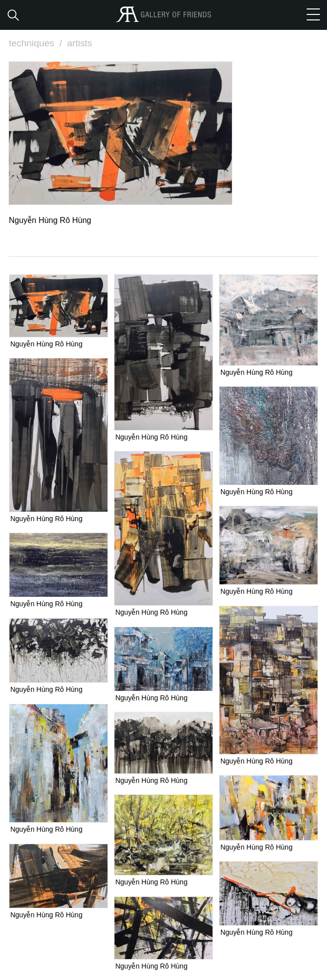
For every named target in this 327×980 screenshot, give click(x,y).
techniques (37, 43)
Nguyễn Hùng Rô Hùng (47, 343)
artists (80, 43)
